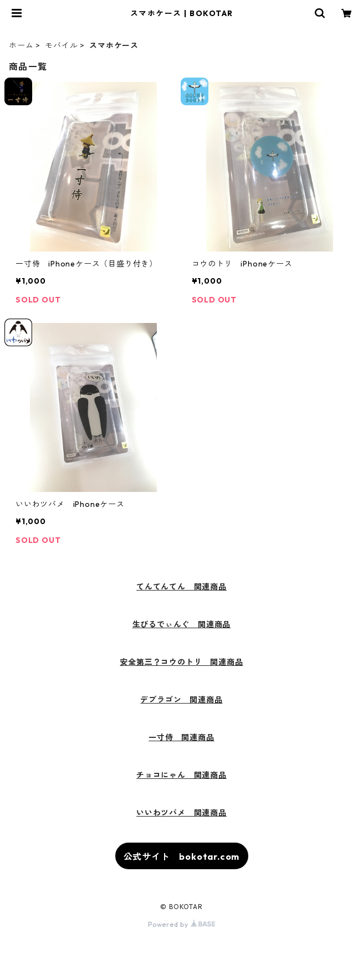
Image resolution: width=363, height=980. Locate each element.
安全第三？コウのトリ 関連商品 (181, 662)
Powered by (181, 924)
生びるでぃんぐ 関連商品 (182, 624)
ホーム (21, 45)
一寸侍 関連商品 (181, 737)
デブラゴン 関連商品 (181, 700)
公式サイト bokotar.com (182, 856)
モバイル (61, 45)
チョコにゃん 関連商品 (181, 775)
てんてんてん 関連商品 (181, 587)
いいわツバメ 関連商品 (181, 813)
